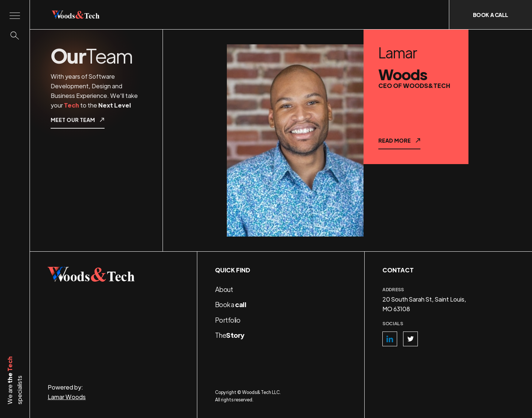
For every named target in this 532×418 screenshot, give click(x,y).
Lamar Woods (67, 397)
